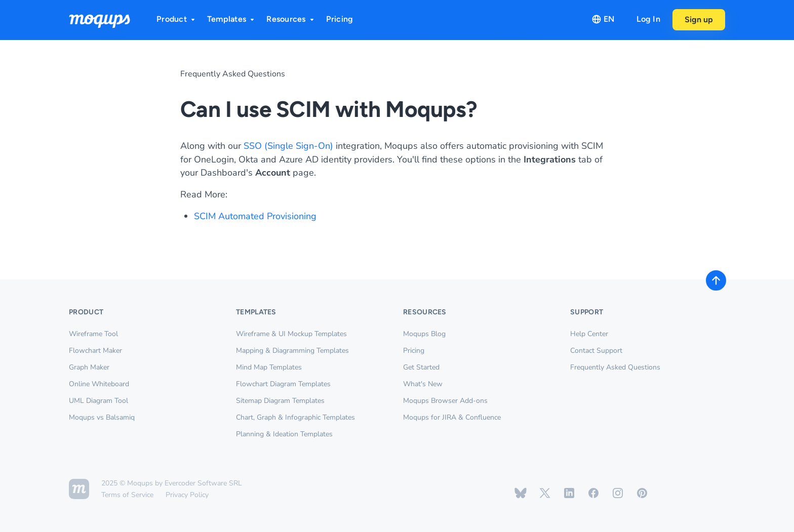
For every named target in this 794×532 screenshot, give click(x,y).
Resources (291, 19)
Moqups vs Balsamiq (102, 417)
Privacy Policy (187, 495)
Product (177, 19)
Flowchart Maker (95, 351)
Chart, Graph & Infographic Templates (295, 417)
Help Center (589, 334)
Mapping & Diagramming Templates (292, 351)
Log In (648, 19)
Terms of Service (127, 495)
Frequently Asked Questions (233, 74)
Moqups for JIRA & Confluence (452, 417)
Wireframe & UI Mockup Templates (291, 334)
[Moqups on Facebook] (593, 493)
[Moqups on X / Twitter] (545, 493)
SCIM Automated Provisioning (255, 216)
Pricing (340, 19)
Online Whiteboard (99, 384)
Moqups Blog (424, 334)
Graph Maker (89, 367)
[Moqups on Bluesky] (521, 493)
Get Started (421, 367)
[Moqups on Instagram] (618, 493)
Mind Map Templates (269, 367)
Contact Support (596, 351)
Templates (232, 19)
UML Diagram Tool (98, 401)
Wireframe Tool (93, 334)
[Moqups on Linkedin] (569, 493)
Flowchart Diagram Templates (283, 384)
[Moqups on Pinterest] (642, 493)
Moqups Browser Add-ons (445, 401)
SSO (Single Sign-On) (288, 146)
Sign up (699, 19)
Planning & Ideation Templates (284, 434)
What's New (423, 384)
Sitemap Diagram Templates (280, 401)
